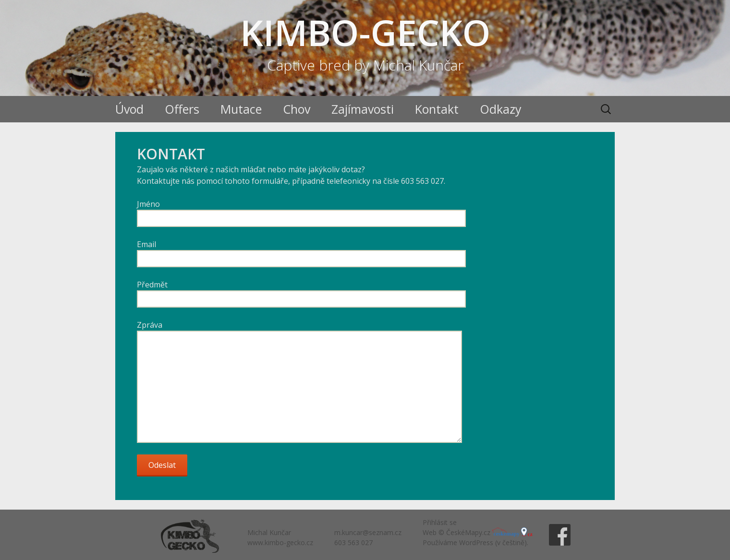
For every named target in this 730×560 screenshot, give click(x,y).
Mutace (241, 109)
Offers (182, 109)
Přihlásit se (440, 522)
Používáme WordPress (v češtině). (475, 542)
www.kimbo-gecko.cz (280, 542)
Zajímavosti (363, 109)
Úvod (129, 109)
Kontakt (437, 109)
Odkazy (501, 109)
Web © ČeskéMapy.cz (477, 532)
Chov (297, 109)
